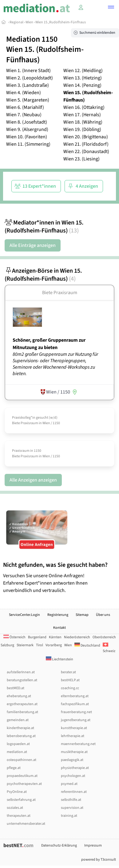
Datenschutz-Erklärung (59, 845)
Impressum (93, 845)
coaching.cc (70, 688)
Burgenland (37, 637)
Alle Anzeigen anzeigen (33, 480)
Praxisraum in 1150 (27, 451)
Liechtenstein (59, 659)
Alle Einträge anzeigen (33, 245)
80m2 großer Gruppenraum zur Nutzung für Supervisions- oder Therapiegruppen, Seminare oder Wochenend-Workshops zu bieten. (55, 364)
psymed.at (69, 784)
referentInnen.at (74, 792)
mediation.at (17, 752)
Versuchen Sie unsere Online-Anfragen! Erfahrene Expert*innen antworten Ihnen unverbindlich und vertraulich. (59, 577)
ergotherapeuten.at (22, 704)
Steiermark (25, 645)
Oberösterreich (104, 637)
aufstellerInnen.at (21, 672)
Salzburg (7, 645)
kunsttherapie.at (74, 728)
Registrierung (58, 615)
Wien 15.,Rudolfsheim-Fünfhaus (61, 22)
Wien (29, 22)
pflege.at (14, 768)
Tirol (40, 645)
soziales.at (15, 808)
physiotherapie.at (75, 768)
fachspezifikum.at (75, 704)
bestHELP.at (70, 680)
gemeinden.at (18, 720)
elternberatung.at (75, 696)
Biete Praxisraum (60, 293)
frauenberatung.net (76, 712)
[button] (111, 8)
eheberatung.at (19, 696)
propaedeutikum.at (22, 776)
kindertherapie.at (20, 728)
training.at (69, 816)
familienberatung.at (22, 712)
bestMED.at (16, 688)
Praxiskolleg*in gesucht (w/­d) (35, 418)
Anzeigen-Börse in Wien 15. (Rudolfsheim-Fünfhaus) (43, 275)
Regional (16, 22)
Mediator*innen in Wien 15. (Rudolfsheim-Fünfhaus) (44, 227)
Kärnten (55, 637)
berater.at (68, 672)
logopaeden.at (18, 744)
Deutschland (87, 645)
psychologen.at (73, 776)
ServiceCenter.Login (24, 615)
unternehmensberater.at (26, 824)
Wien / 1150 (51, 423)
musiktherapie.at (74, 752)
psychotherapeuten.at (24, 784)
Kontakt (59, 628)
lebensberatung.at (21, 736)
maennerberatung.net (78, 744)
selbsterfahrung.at (21, 800)
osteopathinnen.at (22, 760)
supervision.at (72, 808)
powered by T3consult (99, 860)
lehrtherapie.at (73, 736)
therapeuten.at (19, 816)
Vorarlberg (54, 645)
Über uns (103, 615)
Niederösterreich (77, 637)
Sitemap (82, 615)
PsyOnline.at (17, 792)
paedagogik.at (72, 760)
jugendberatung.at (76, 720)
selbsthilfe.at (71, 800)
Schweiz (109, 648)
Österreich (14, 637)
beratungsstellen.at (22, 680)
